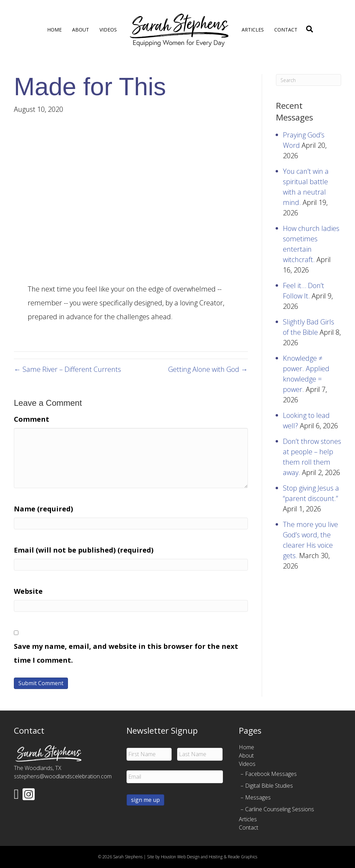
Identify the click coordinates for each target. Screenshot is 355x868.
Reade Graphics (243, 857)
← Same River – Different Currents (67, 369)
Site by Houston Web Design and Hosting (185, 857)
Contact (286, 30)
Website (28, 591)
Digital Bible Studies (269, 786)
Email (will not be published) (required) (84, 550)
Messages (258, 797)
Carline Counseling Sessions (280, 809)
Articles (253, 30)
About (81, 30)
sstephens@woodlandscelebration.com (63, 776)
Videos (108, 30)
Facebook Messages (271, 774)
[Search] (308, 29)
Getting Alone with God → (208, 369)
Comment (32, 419)
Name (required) (44, 509)
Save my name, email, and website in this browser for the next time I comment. (126, 653)
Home (54, 30)
